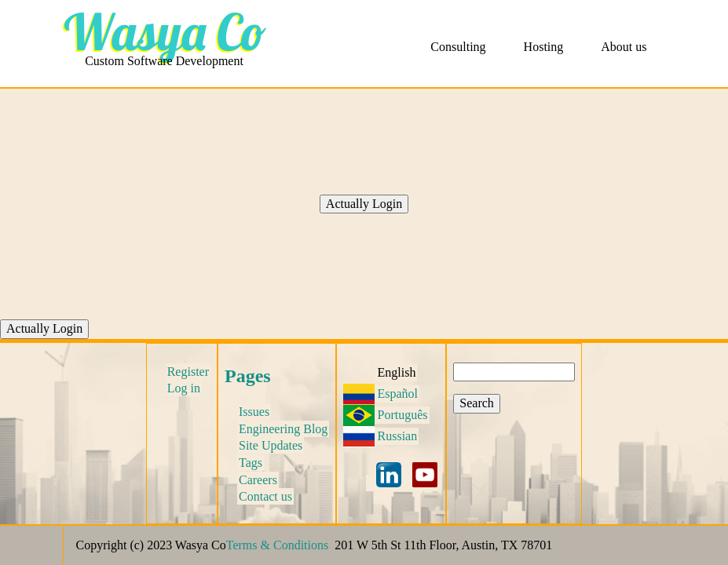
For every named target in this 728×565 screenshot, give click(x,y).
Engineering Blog (283, 429)
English (397, 372)
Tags (251, 463)
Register (188, 372)
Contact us (265, 496)
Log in (184, 388)
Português (403, 415)
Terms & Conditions (277, 545)
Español (398, 394)
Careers (258, 480)
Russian (398, 436)
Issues (254, 412)
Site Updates (271, 445)
